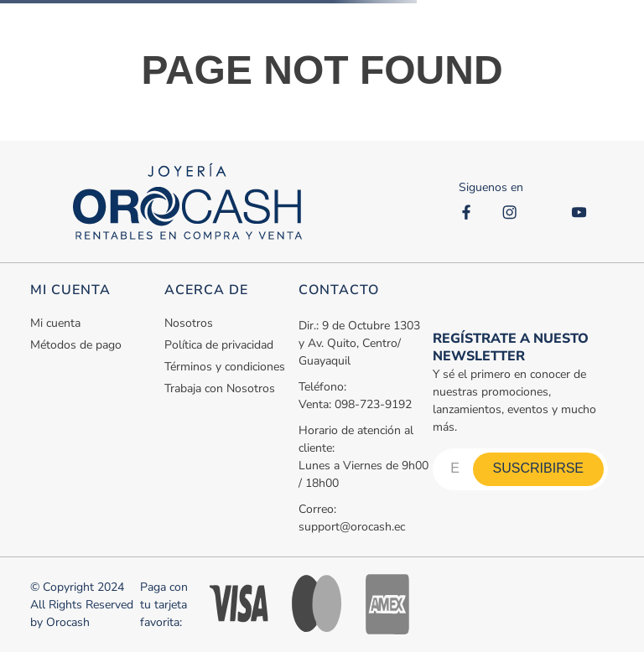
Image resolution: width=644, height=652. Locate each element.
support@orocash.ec (352, 527)
